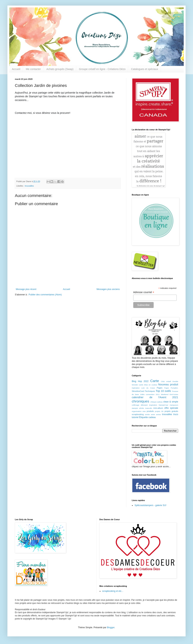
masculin (149, 408)
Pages (160, 388)
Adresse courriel (144, 292)
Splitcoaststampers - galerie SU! (150, 505)
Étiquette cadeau (147, 417)
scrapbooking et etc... (113, 591)
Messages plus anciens (108, 289)
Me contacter (33, 69)
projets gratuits (171, 411)
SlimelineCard (138, 391)
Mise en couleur (151, 385)
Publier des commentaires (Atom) (45, 295)
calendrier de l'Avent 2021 (155, 397)
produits (150, 411)
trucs (176, 414)
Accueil (16, 69)
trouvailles (29, 186)
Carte (154, 381)
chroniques (140, 401)
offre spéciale (171, 408)
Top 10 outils (163, 391)
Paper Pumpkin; (171, 388)
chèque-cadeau (156, 402)
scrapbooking (138, 414)
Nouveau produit (168, 384)
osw (144, 411)
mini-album (158, 408)
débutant (144, 405)
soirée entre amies (153, 414)
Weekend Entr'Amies (170, 394)
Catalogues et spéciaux (145, 69)
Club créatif (166, 381)
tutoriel (135, 417)
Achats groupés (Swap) (60, 69)
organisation (137, 411)
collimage (136, 405)
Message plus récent (26, 289)
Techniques (150, 391)
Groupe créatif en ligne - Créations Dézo (102, 69)
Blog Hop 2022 (140, 381)
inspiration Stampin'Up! (159, 405)
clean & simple (171, 402)
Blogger (111, 627)
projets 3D (159, 411)
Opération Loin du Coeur (143, 388)
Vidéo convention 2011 (150, 394)
